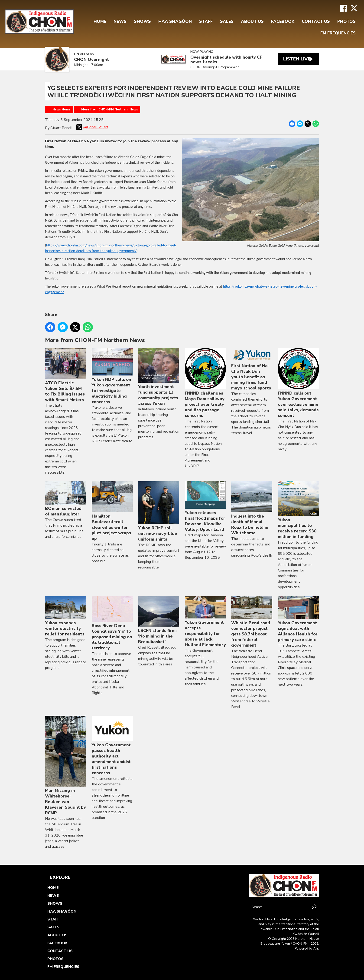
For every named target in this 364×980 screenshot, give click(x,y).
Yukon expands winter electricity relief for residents (66, 616)
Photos (346, 21)
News (120, 21)
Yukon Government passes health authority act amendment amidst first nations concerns (112, 746)
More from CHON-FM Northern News (110, 110)
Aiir (316, 948)
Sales (227, 21)
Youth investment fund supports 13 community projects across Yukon (159, 377)
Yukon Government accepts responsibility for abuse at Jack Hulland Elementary (205, 622)
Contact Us (316, 21)
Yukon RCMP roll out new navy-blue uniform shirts (159, 512)
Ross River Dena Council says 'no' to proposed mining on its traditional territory (112, 623)
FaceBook (283, 21)
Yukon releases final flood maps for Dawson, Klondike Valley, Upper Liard (205, 507)
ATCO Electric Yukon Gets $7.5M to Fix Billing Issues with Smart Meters (66, 375)
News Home (62, 110)
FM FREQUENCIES (338, 33)
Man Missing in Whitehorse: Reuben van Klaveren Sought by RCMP (66, 766)
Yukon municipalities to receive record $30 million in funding (298, 510)
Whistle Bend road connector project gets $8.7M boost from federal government (252, 622)
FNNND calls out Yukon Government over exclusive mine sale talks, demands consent (298, 383)
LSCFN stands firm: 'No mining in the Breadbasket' (159, 620)
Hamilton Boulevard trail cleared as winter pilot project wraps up (112, 511)
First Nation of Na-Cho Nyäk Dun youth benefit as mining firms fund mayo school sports (252, 370)
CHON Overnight (91, 60)
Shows (142, 21)
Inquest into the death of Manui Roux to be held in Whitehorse (252, 508)
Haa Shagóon (175, 21)
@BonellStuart (92, 127)
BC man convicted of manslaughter (66, 499)
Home (100, 21)
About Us (252, 21)
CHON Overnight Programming (211, 67)
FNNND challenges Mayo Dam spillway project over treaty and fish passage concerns (205, 383)
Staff (206, 21)
